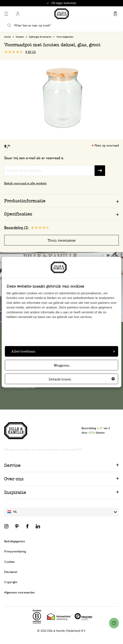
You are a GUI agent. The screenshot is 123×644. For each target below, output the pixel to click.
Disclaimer (11, 572)
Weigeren (62, 365)
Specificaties (18, 214)
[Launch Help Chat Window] (114, 623)
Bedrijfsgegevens (15, 541)
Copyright (11, 582)
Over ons (14, 479)
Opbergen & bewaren (40, 37)
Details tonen (82, 379)
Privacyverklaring (15, 552)
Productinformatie (25, 201)
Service (12, 465)
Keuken (20, 37)
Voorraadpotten (65, 37)
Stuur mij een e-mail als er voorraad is (34, 158)
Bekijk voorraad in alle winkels (25, 183)
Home (7, 37)
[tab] (61, 201)
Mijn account (18, 14)
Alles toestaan (63, 351)
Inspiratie (15, 492)
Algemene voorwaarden (19, 593)
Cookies (9, 562)
